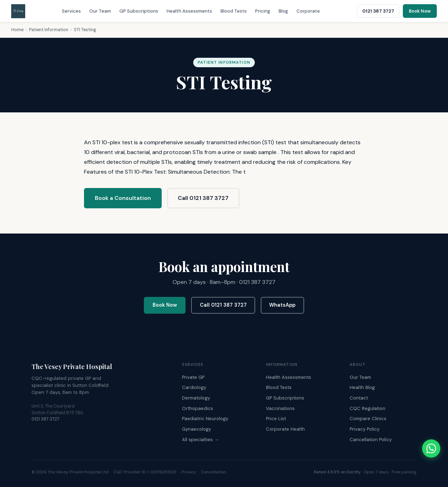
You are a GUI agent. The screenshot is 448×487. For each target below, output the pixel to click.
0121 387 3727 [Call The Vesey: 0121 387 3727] (378, 11)
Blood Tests (234, 11)
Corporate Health (285, 429)
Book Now (165, 305)
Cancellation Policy (371, 440)
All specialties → (200, 440)
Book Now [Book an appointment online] (420, 11)
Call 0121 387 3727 (203, 198)
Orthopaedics (198, 408)
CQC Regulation (367, 408)
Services (71, 11)
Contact (359, 398)
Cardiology (194, 387)
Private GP (193, 377)
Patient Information (49, 30)
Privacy (189, 472)
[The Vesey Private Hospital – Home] (18, 11)
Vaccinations (280, 408)
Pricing (263, 11)
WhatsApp (282, 305)
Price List (276, 419)
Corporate (308, 11)
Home (17, 30)
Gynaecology (197, 429)
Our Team (100, 11)
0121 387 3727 (45, 419)
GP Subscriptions (139, 11)
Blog (283, 11)
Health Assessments (189, 11)
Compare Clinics (368, 419)
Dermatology (196, 398)
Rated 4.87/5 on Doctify (337, 472)
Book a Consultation (123, 198)
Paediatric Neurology (205, 419)
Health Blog (362, 387)
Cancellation (213, 472)
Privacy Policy (365, 429)
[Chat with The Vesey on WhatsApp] (431, 448)
